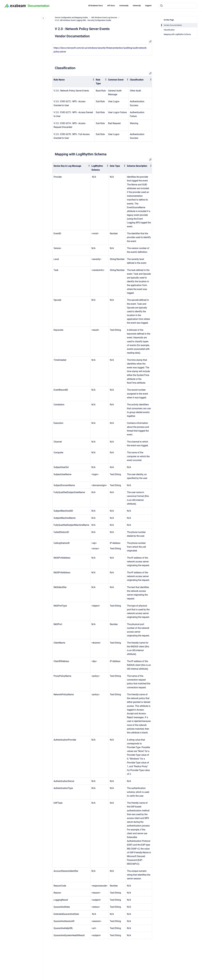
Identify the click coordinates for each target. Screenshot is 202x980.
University (137, 6)
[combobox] (178, 6)
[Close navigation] (43, 18)
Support (148, 6)
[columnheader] (74, 82)
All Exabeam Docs (96, 6)
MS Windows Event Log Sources (104, 17)
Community (124, 6)
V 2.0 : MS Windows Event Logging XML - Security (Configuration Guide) (83, 20)
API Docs (111, 6)
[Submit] (161, 6)
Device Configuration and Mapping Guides (71, 17)
